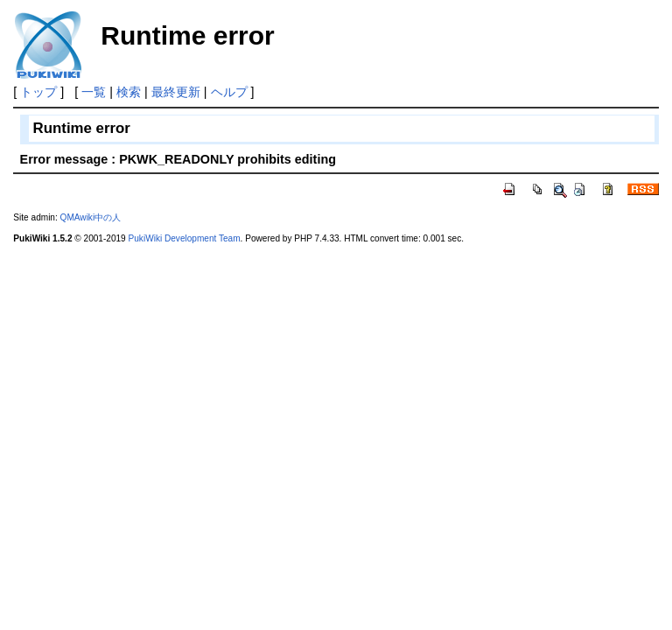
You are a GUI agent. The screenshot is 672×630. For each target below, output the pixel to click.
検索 (129, 92)
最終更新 (176, 92)
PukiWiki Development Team (185, 238)
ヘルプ (229, 92)
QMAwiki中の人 (91, 217)
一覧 (94, 92)
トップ (38, 92)
